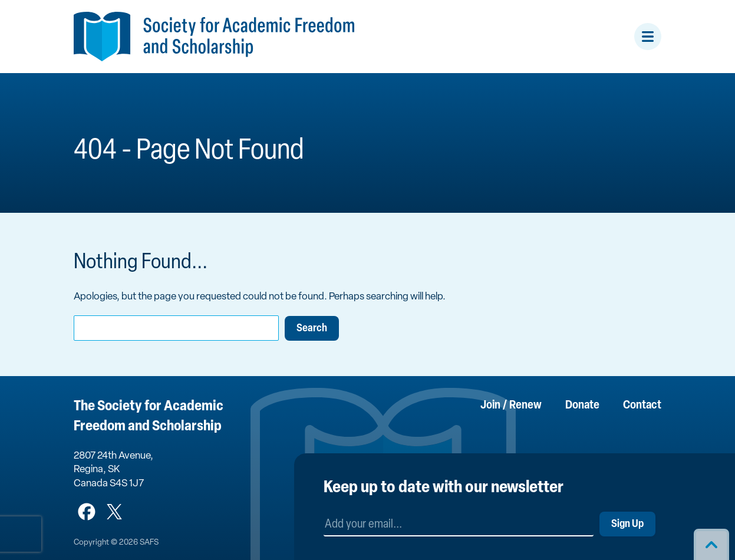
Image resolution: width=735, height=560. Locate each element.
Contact (642, 406)
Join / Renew (511, 406)
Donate (582, 406)
